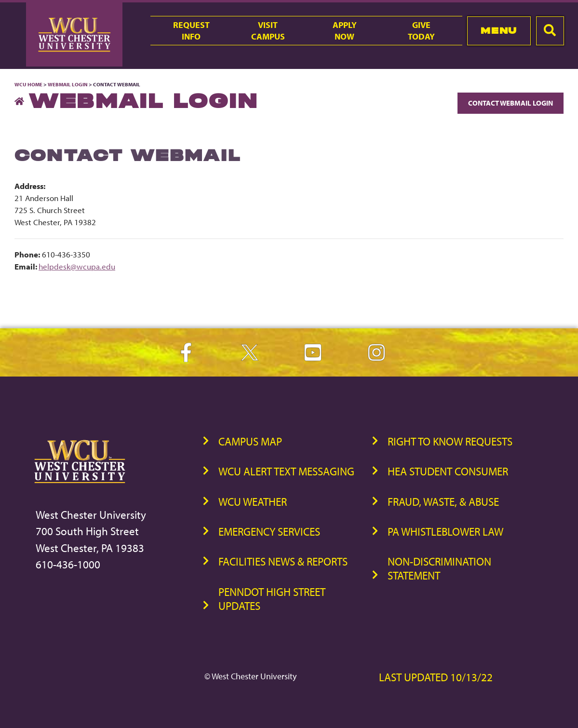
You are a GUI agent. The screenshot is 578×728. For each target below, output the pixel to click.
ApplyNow (345, 30)
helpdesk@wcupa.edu (77, 266)
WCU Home (28, 84)
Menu (499, 31)
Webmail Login (68, 84)
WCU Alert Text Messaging (286, 471)
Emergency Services (269, 532)
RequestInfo (191, 30)
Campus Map (250, 441)
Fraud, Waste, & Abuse (443, 502)
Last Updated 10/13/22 (436, 677)
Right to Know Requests (450, 441)
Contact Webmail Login (511, 103)
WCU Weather (253, 502)
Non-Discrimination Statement (439, 568)
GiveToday (421, 30)
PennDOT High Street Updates (272, 599)
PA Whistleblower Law (445, 532)
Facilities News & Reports (283, 561)
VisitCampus (268, 30)
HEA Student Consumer (448, 471)
